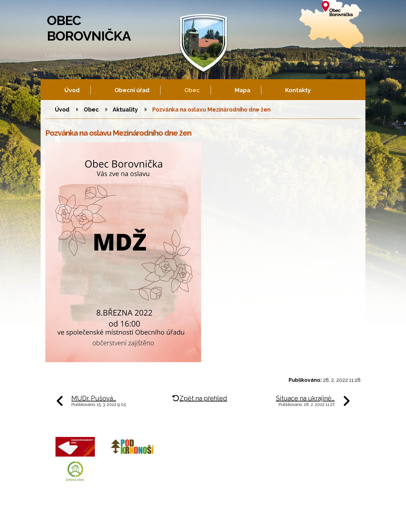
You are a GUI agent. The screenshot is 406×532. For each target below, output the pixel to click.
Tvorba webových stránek (103, 526)
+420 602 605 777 (225, 457)
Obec (192, 90)
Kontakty (298, 90)
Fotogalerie (156, 521)
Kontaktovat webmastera (115, 521)
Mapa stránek (185, 521)
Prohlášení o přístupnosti (228, 521)
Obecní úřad (132, 90)
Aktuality (125, 109)
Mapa (242, 90)
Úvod (72, 90)
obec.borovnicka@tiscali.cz (236, 472)
